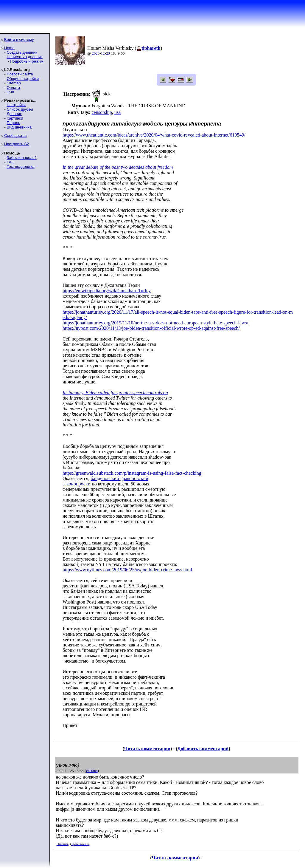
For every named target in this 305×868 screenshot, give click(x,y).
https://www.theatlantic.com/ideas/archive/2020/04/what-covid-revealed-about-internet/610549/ (154, 135)
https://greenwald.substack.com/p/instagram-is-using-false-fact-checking (132, 473)
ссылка (92, 771)
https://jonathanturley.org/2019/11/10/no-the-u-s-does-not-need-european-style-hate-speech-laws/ (155, 323)
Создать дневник (22, 52)
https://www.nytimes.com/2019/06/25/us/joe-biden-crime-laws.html (127, 570)
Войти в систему (19, 40)
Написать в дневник (24, 57)
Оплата (13, 88)
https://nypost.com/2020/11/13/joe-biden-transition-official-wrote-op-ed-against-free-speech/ (151, 328)
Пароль (13, 123)
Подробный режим (27, 61)
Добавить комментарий (203, 749)
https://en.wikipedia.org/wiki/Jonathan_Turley (107, 291)
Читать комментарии (147, 749)
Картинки (15, 118)
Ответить (62, 844)
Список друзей (20, 109)
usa (118, 112)
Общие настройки (23, 79)
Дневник (14, 114)
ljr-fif (10, 92)
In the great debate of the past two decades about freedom (118, 167)
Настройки (16, 105)
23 (108, 53)
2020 (96, 53)
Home (9, 48)
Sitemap (14, 83)
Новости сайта (20, 74)
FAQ (10, 162)
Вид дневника (19, 127)
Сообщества (15, 136)
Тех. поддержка (20, 167)
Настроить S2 (17, 144)
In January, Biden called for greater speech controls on (115, 393)
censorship (102, 112)
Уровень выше (80, 844)
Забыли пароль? (21, 158)
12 (103, 53)
